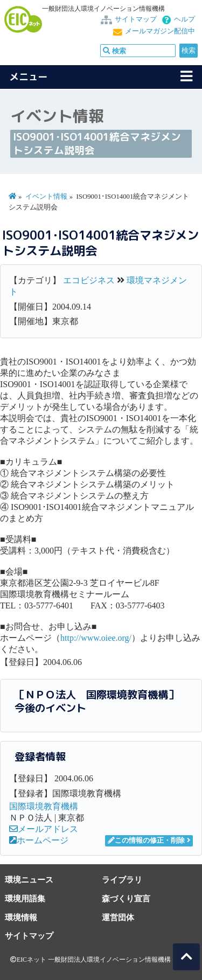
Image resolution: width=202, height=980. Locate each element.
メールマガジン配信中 (160, 31)
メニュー (29, 77)
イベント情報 (46, 197)
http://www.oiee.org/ (96, 638)
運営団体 (118, 917)
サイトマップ (136, 19)
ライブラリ (122, 880)
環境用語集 (25, 898)
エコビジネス (89, 280)
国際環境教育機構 (44, 806)
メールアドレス (44, 829)
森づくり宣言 (126, 898)
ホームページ (39, 840)
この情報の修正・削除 (146, 841)
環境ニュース (29, 880)
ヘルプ (184, 19)
